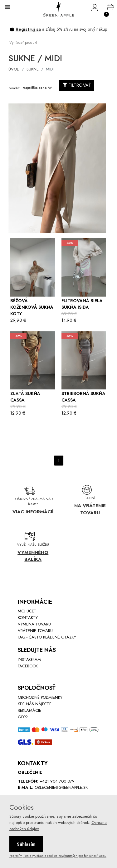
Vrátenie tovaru (35, 631)
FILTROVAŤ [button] (77, 85)
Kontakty (28, 618)
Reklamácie (29, 710)
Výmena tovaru (34, 624)
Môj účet (27, 611)
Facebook (28, 666)
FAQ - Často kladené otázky (47, 637)
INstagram (29, 659)
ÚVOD (14, 69)
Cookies (22, 807)
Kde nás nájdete (35, 704)
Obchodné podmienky (40, 697)
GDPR (23, 717)
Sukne (33, 69)
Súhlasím (26, 844)
